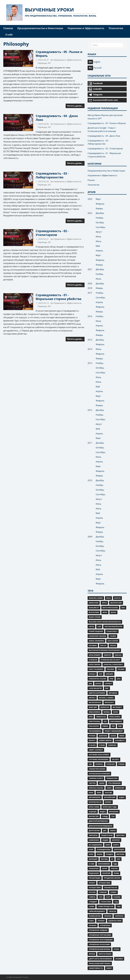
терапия (108, 916)
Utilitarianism (114, 783)
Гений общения (96, 631)
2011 (90, 443)
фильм (92, 954)
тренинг (101, 921)
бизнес (108, 802)
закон (113, 831)
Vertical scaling (96, 788)
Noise (116, 712)
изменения (94, 840)
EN (49, 63)
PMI (113, 726)
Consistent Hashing (97, 636)
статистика (106, 902)
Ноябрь (100, 218)
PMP (120, 726)
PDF (105, 721)
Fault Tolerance (96, 669)
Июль (98, 237)
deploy (103, 646)
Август (99, 232)
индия (105, 840)
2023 (90, 199)
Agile (108, 598)
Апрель (99, 251)
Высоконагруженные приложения (104, 650)
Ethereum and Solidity (110, 660)
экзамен (119, 959)
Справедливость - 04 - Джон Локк (57, 118)
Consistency (112, 631)
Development (95, 655)
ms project (117, 707)
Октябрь (100, 223)
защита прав (107, 835)
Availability (94, 608)
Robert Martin (105, 740)
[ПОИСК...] (107, 45)
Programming (95, 731)
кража (100, 854)
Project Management (114, 731)
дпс (105, 831)
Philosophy (94, 726)
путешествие (104, 883)
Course (113, 636)
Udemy (102, 783)
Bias (123, 608)
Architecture (116, 603)
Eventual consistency (113, 665)
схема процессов (105, 906)
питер (105, 869)
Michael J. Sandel (106, 698)
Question (103, 736)
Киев (108, 845)
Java (119, 679)
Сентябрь (100, 227)
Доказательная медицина (100, 826)
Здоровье (120, 835)
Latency (108, 684)
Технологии (93, 185)
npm (91, 717)
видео (103, 812)
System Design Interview (99, 774)
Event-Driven (95, 665)
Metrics (92, 698)
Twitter (92, 783)
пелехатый (94, 869)
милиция (93, 859)
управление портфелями (100, 935)
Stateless (111, 764)
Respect (92, 740)
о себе (92, 864)
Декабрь (100, 213)
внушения (114, 812)
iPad (112, 679)
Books (113, 612)
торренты (119, 916)
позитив (106, 873)
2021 (90, 269)
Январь (99, 208)
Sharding (112, 745)
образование (104, 864)
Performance (116, 721)
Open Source (115, 717)
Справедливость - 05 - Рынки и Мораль (59, 54)
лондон (109, 854)
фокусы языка (105, 954)
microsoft (109, 702)
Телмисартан (95, 916)
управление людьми (98, 930)
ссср (108, 897)
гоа (113, 816)
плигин (114, 869)
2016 (90, 316)
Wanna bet (120, 788)
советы (92, 897)
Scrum (102, 745)
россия (92, 892)
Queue (113, 736)
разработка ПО (111, 888)
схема (92, 906)
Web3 (99, 793)
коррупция (119, 850)
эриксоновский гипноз (100, 963)
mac (107, 688)
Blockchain (94, 612)
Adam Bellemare (96, 598)
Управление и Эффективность (67, 60)
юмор (109, 968)
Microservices (95, 702)
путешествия (95, 888)
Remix (122, 736)
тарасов (112, 911)
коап (91, 850)
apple (104, 603)
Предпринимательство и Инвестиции (106, 171)
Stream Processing (97, 769)
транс (91, 921)
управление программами (101, 940)
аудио (122, 797)
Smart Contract (96, 750)
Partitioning (95, 721)
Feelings (110, 669)
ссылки (117, 897)
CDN (99, 627)
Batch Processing (110, 608)
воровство (94, 816)
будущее (93, 812)
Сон (101, 897)
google (92, 674)
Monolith (105, 707)
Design (113, 646)
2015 (90, 340)
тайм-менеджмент (97, 911)
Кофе (91, 854)
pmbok (105, 726)
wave (91, 793)
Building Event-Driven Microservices (105, 622)
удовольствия (115, 921)
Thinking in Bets (96, 778)
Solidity (115, 759)
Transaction (112, 778)
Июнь (99, 241)
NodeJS (107, 712)
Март (98, 199)
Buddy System (95, 617)
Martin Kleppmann (97, 693)
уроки (116, 949)
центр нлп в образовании (100, 959)
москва (104, 859)
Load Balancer (95, 688)
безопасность (95, 802)
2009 (90, 537)
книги (116, 845)
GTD (101, 674)
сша (119, 906)
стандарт (93, 902)
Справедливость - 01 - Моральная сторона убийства (59, 297)
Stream (121, 764)
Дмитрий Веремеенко (98, 821)
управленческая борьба (99, 949)
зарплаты (93, 835)
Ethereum (93, 660)
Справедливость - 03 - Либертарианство (52, 175)
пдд (115, 864)
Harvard (109, 674)
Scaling (92, 745)
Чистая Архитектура (113, 627)
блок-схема (94, 807)
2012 (90, 410)
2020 (90, 283)
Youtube (108, 793)
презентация (95, 878)
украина (93, 925)
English (118, 655)
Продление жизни (112, 878)
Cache (91, 627)
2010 (90, 480)
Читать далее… (75, 106)
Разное (91, 180)
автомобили (95, 797)
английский (110, 797)
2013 (90, 363)
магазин (120, 854)
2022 (90, 213)
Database (93, 646)
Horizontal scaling (97, 679)
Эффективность (96, 968)
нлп (119, 859)
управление (105, 925)
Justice (98, 684)
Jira (90, 684)
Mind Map (93, 707)
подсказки (94, 873)
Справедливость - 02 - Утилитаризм (52, 233)
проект (92, 883)
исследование (95, 845)
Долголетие (94, 831)
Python (92, 736)
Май (98, 246)
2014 (90, 349)
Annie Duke (94, 603)
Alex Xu (117, 598)
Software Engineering (99, 759)
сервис (113, 892)
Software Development (99, 755)
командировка (104, 850)
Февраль (100, 204)
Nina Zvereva (94, 712)
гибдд (105, 816)
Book (105, 612)
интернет (116, 840)
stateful (99, 764)
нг (112, 859)
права (116, 873)
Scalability (120, 740)
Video (109, 788)
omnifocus (101, 717)
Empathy (108, 655)
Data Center (113, 641)
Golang (121, 669)
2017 (90, 293)
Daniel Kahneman (96, 641)
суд (116, 902)
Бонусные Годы (110, 807)
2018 (90, 288)
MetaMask (113, 693)
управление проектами (99, 944)
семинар (103, 892)
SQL (90, 764)
